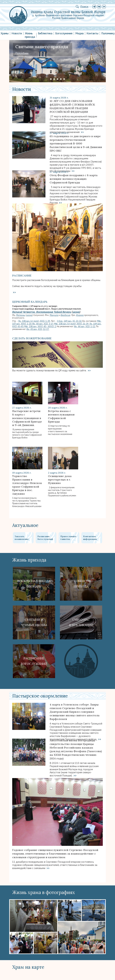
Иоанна (80, 315)
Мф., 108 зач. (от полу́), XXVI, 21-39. (72, 324)
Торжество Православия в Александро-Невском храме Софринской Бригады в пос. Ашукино (27, 485)
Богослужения (64, 33)
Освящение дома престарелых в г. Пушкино (60, 480)
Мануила (54, 315)
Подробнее (22, 53)
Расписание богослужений (45, 538)
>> (60, 203)
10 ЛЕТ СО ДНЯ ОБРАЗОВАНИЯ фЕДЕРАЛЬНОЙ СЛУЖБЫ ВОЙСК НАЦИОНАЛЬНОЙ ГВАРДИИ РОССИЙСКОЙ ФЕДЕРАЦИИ (72, 106)
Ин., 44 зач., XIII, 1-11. (85, 326)
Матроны (21, 315)
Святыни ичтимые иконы (34, 622)
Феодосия (65, 315)
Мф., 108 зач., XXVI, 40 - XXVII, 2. (40, 326)
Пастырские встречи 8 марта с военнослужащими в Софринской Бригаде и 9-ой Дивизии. (27, 418)
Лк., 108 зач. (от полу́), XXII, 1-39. (34, 321)
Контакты (92, 33)
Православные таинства (68, 538)
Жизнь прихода (30, 35)
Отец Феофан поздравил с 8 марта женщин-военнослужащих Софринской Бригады (74, 179)
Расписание (22, 275)
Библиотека (45, 33)
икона (76, 312)
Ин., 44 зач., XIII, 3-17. (43, 324)
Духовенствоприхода (81, 584)
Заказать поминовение (22, 538)
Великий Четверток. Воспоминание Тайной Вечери (42, 312)
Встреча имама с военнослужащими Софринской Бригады (61, 416)
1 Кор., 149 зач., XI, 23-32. (69, 321)
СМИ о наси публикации (81, 622)
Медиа (79, 33)
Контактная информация (90, 538)
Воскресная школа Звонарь (34, 584)
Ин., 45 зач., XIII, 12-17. (38, 329)
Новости (17, 33)
